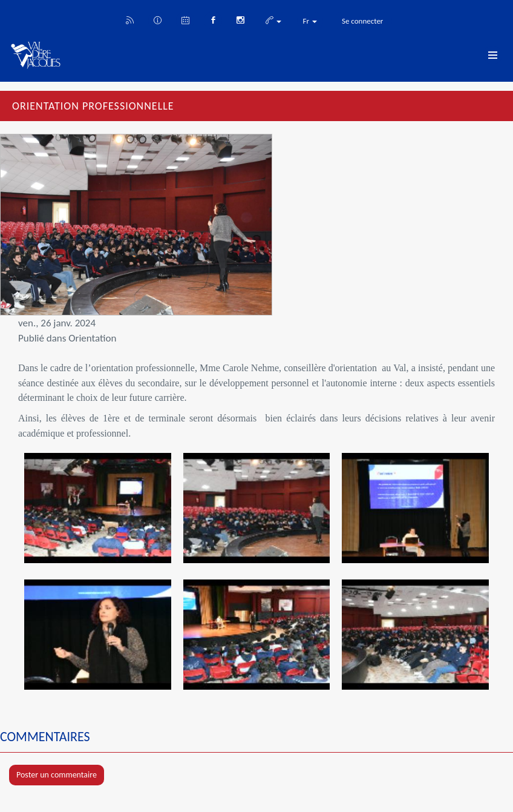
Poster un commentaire (57, 775)
